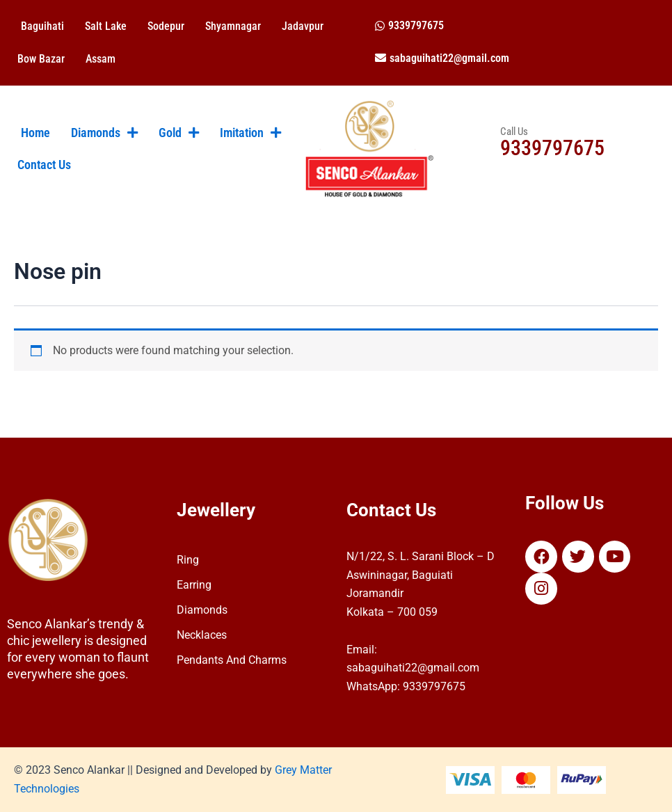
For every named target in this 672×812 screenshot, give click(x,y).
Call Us (514, 132)
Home (35, 133)
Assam (101, 59)
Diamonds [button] (104, 133)
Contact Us (44, 165)
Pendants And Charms (232, 660)
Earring (194, 585)
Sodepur (166, 26)
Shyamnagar (233, 26)
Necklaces (202, 635)
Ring (188, 560)
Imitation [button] (250, 133)
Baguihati (42, 26)
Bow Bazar (41, 59)
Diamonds (202, 610)
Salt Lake (106, 26)
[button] (409, 25)
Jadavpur (303, 26)
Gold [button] (179, 133)
